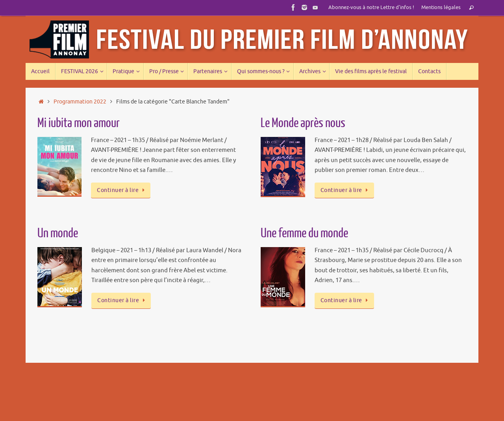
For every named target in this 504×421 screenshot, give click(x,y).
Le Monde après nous (303, 123)
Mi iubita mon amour (79, 123)
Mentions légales (441, 7)
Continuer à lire (122, 190)
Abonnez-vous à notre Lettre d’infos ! (371, 7)
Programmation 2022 (80, 102)
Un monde (58, 233)
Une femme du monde (304, 233)
